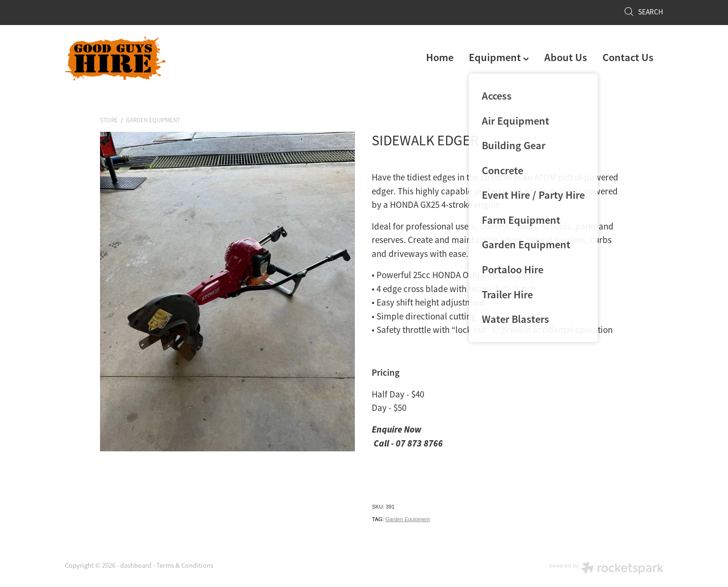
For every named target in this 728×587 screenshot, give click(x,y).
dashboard (136, 565)
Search (643, 12)
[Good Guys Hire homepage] (125, 58)
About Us (566, 57)
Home (440, 57)
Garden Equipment (153, 120)
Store (109, 120)
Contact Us (628, 57)
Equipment (499, 57)
